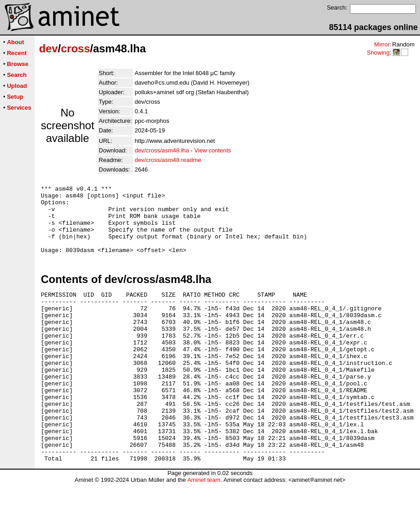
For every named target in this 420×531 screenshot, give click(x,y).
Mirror (382, 44)
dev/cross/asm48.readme (168, 160)
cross (76, 48)
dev (48, 48)
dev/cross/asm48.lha (162, 150)
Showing (378, 53)
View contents (213, 150)
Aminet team (204, 528)
